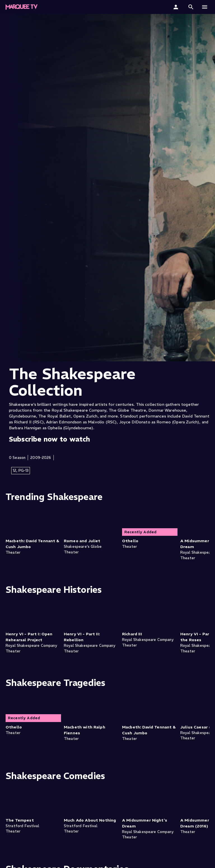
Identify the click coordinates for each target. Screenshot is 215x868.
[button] (191, 7)
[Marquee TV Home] (22, 7)
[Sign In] (177, 7)
